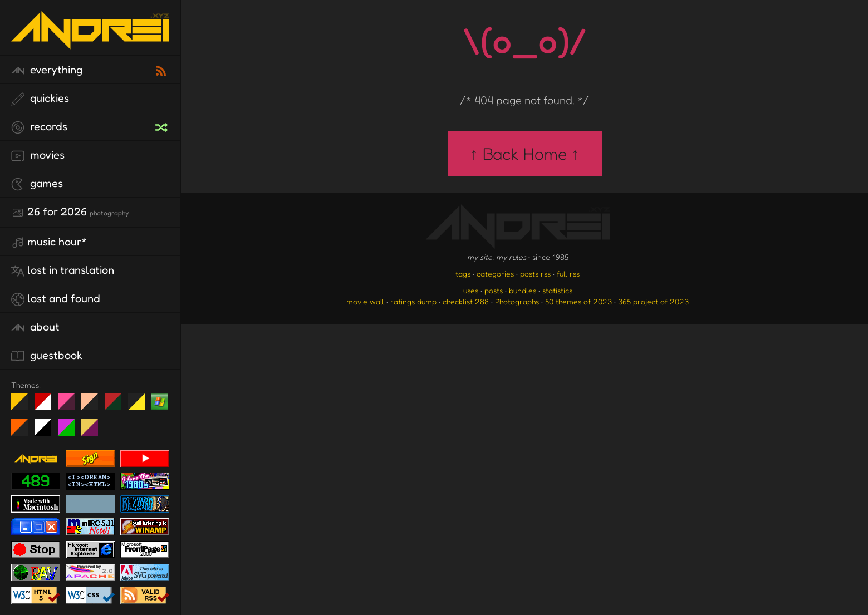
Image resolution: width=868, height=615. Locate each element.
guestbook (47, 356)
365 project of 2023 (653, 301)
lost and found (56, 299)
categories (495, 274)
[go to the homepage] (90, 42)
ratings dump (413, 301)
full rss (568, 274)
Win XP (160, 402)
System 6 (47, 432)
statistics (557, 290)
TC (94, 432)
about (35, 327)
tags (463, 274)
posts (494, 290)
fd (70, 406)
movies (38, 155)
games (37, 184)
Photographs (517, 301)
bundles (523, 290)
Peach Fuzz (94, 406)
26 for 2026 (70, 212)
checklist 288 (466, 301)
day (47, 406)
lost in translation (63, 270)
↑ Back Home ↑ (525, 154)
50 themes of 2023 (578, 301)
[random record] (163, 126)
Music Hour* (49, 242)
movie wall (365, 301)
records (39, 127)
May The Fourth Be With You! (141, 406)
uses (471, 290)
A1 (70, 432)
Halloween (24, 432)
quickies (40, 99)
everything (47, 70)
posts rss (535, 274)
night (24, 406)
